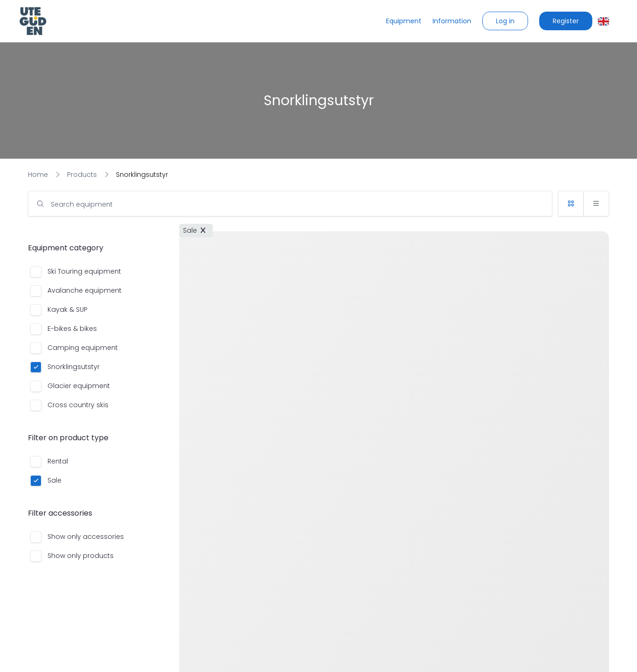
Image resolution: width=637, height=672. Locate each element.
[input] (290, 204)
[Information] (452, 21)
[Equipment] (404, 21)
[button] (505, 21)
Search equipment (82, 204)
